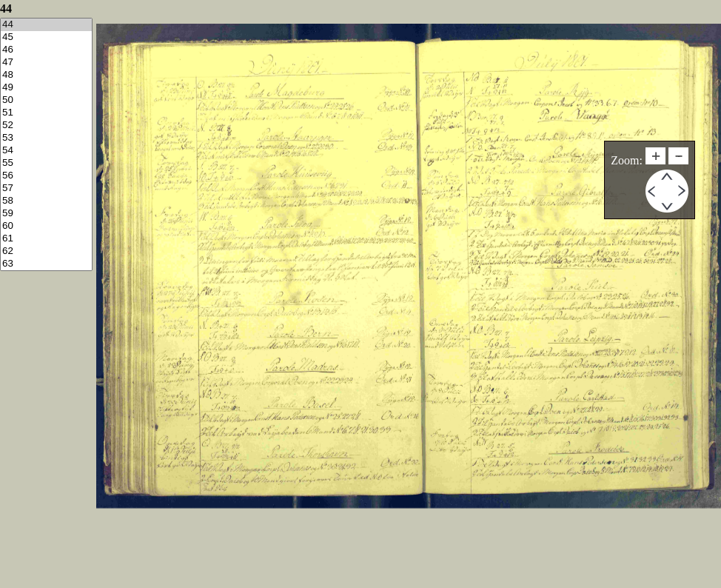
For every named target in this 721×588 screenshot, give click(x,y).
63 (46, 264)
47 (46, 63)
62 (46, 251)
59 (46, 214)
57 (46, 188)
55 (46, 163)
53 (46, 138)
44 (46, 25)
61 (46, 239)
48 (46, 75)
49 (46, 88)
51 (46, 113)
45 (46, 37)
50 (46, 100)
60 (46, 226)
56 (46, 176)
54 (46, 151)
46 (46, 50)
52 (46, 126)
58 (46, 201)
